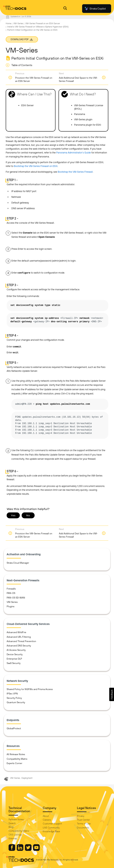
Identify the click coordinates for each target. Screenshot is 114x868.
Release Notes (16, 819)
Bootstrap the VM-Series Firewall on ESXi (36, 166)
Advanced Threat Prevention (21, 641)
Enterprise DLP (14, 659)
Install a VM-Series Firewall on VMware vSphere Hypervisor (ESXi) (38, 27)
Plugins (11, 606)
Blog (11, 827)
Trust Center (83, 820)
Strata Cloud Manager (18, 563)
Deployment (27, 778)
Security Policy (14, 698)
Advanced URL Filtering (19, 637)
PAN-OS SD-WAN (16, 598)
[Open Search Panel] (65, 9)
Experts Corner (14, 763)
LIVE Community (51, 828)
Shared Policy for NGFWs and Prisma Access (30, 689)
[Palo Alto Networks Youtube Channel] (36, 850)
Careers (47, 820)
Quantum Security (16, 702)
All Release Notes (16, 754)
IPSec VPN (12, 694)
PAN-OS (11, 593)
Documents (83, 828)
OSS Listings (15, 835)
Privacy (81, 816)
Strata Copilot (95, 9)
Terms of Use (84, 824)
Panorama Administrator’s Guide (74, 153)
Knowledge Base (51, 831)
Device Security (15, 654)
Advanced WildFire (16, 632)
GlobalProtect (14, 728)
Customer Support (52, 824)
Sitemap (13, 838)
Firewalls (11, 589)
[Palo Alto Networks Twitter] (28, 850)
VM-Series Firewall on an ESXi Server (43, 23)
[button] (112, 694)
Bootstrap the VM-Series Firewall (75, 172)
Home (8, 23)
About (46, 816)
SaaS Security (14, 663)
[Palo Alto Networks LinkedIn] (20, 850)
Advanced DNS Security (19, 646)
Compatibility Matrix (17, 759)
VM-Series (18, 23)
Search (12, 823)
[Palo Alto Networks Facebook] (12, 850)
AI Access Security (16, 650)
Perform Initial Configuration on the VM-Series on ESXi (32, 30)
